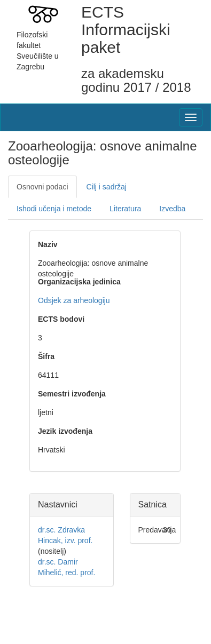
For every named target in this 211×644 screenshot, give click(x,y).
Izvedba (172, 209)
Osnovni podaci (42, 187)
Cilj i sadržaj (107, 187)
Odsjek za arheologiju (74, 300)
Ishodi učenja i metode (54, 209)
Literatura (125, 209)
